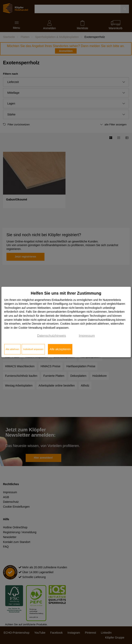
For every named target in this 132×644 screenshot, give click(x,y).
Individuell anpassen (33, 349)
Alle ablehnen (12, 349)
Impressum (87, 336)
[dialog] (66, 322)
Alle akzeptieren (60, 349)
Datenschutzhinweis (52, 336)
